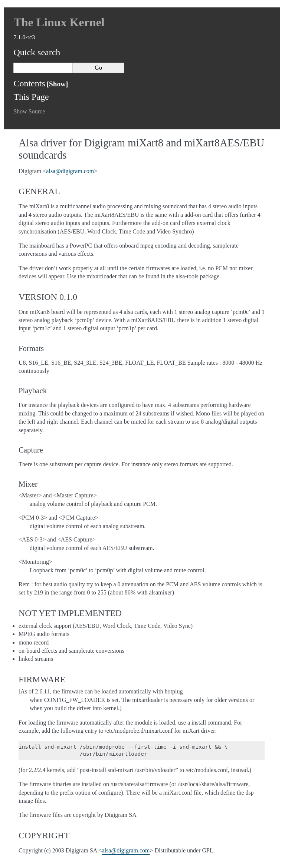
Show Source (29, 111)
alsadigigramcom (70, 171)
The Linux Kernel (59, 22)
